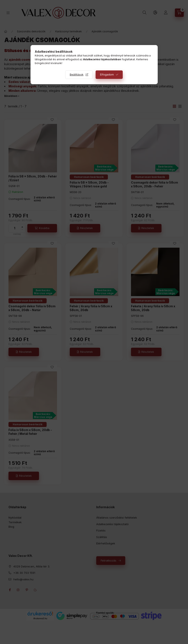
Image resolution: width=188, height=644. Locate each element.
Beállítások (77, 75)
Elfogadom (107, 75)
